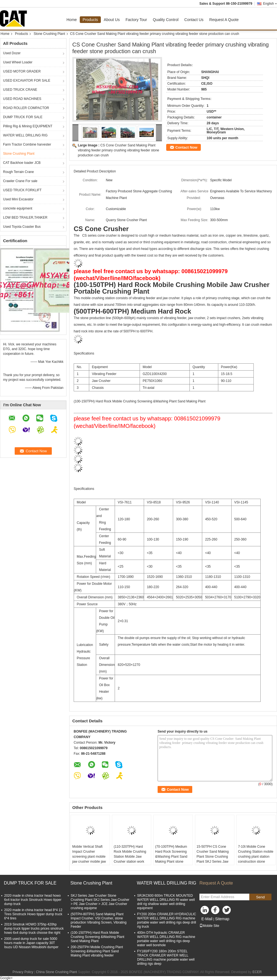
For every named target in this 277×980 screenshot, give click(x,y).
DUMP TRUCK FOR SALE (23, 117)
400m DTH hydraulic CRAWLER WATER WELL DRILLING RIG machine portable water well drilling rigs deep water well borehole (166, 939)
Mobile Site (209, 926)
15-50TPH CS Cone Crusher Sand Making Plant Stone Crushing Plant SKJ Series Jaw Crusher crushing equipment (213, 859)
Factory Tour (136, 20)
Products (90, 20)
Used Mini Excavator (18, 199)
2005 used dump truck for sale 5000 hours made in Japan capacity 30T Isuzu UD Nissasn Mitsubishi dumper (31, 943)
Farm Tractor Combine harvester (27, 144)
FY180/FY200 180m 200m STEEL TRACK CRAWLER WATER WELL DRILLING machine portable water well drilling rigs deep (166, 957)
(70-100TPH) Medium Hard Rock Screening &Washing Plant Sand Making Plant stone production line (171, 857)
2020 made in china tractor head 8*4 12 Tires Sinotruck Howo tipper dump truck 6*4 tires (33, 914)
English (270, 4)
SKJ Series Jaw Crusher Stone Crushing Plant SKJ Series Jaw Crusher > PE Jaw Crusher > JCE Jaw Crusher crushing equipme (100, 902)
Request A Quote (224, 20)
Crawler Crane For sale (20, 181)
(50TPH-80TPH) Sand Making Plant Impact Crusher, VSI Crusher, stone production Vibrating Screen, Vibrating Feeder (99, 920)
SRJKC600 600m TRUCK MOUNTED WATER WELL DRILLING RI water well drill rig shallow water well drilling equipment (166, 902)
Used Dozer (12, 53)
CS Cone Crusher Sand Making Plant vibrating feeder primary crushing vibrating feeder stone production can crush (118, 150)
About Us (112, 20)
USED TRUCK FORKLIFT (22, 190)
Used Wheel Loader (18, 62)
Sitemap (222, 919)
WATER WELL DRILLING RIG (25, 135)
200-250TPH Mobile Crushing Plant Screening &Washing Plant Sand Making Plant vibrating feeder (97, 951)
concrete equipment (18, 208)
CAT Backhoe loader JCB (22, 163)
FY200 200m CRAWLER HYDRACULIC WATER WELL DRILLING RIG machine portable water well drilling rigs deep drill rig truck (167, 920)
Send (260, 897)
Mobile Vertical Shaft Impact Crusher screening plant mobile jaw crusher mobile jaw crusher (89, 857)
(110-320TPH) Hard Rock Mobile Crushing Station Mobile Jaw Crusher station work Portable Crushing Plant (131, 857)
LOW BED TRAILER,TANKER (25, 218)
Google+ (6, 978)
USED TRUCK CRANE (20, 90)
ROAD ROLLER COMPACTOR (26, 108)
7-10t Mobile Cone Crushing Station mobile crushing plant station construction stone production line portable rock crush (256, 859)
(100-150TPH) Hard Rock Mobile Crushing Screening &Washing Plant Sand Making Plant (98, 937)
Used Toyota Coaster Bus (22, 227)
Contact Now (186, 147)
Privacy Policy (23, 972)
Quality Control (166, 20)
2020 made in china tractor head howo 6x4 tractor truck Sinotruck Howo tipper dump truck (33, 900)
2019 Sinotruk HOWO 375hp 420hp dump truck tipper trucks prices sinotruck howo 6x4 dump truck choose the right (34, 929)
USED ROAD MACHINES (22, 99)
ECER (257, 972)
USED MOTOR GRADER (22, 71)
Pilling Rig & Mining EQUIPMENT (28, 126)
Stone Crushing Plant (49, 34)
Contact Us (194, 20)
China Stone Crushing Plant (57, 972)
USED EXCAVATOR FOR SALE (27, 81)
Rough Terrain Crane (18, 172)
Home (72, 20)
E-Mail (207, 919)
